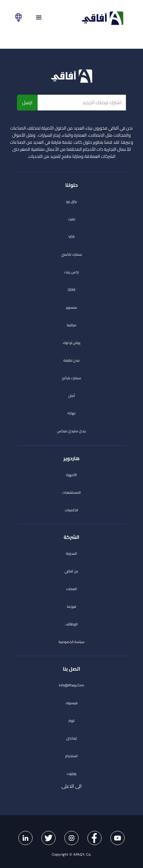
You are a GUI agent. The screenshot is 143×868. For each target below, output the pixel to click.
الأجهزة (71, 475)
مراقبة (72, 325)
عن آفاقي (71, 571)
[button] (39, 18)
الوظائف (72, 624)
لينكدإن (71, 738)
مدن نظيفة (71, 360)
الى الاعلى (66, 786)
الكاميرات (71, 510)
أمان (72, 396)
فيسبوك (71, 703)
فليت (71, 219)
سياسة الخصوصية (71, 642)
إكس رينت (72, 272)
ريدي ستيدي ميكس (71, 431)
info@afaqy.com (71, 685)
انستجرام (72, 756)
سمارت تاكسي (71, 254)
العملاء (72, 589)
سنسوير (71, 307)
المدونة (71, 554)
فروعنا (71, 607)
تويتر (71, 721)
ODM (71, 290)
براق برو (71, 201)
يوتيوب (71, 774)
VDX (71, 237)
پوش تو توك (71, 343)
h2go (72, 413)
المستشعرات (71, 492)
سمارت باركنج (71, 378)
